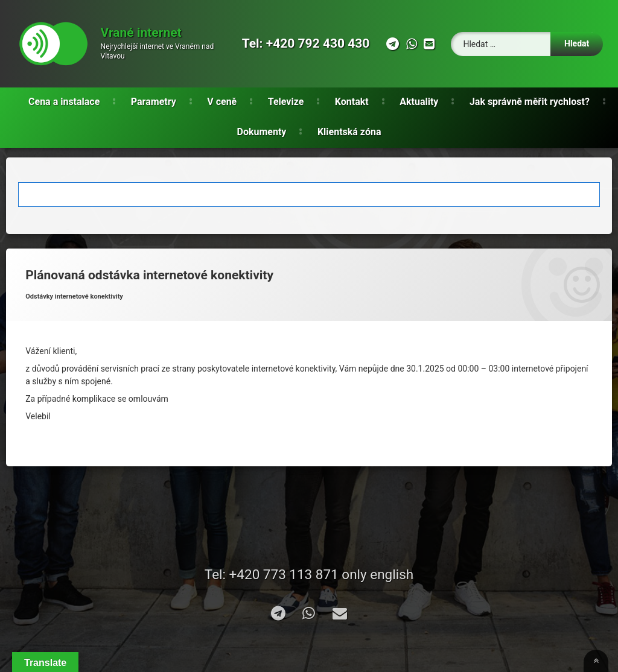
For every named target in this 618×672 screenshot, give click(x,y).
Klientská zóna (349, 132)
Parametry (154, 102)
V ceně (222, 102)
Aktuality (419, 102)
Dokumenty (262, 132)
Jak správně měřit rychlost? (530, 102)
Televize (286, 102)
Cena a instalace (64, 102)
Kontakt (352, 102)
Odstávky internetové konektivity (74, 296)
